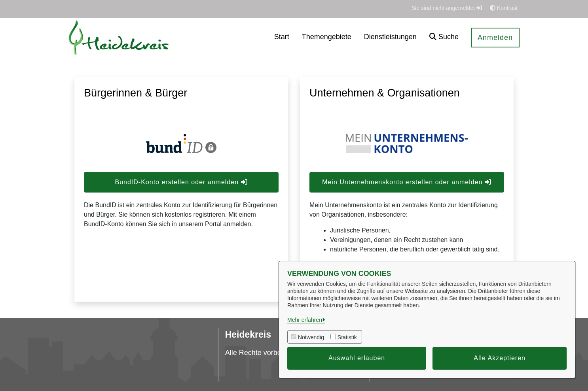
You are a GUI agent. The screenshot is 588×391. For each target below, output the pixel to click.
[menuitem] (282, 38)
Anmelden (495, 38)
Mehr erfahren (305, 320)
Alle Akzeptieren (500, 358)
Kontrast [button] (504, 8)
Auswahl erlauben (357, 358)
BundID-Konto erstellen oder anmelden (181, 182)
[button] (444, 38)
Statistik (347, 337)
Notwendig (311, 337)
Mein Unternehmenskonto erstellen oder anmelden (407, 182)
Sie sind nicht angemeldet (447, 8)
